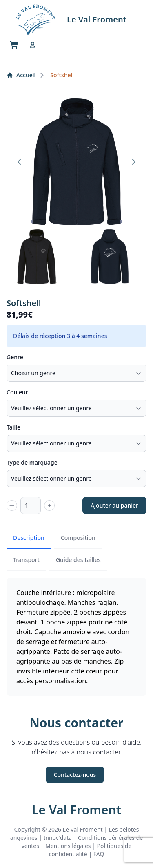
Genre (15, 357)
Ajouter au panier (114, 505)
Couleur (17, 392)
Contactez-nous (75, 775)
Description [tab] (29, 538)
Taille (13, 427)
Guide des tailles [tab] (78, 560)
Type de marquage (32, 462)
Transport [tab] (26, 560)
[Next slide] (133, 162)
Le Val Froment (76, 810)
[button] (37, 257)
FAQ (99, 854)
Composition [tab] (78, 538)
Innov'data (58, 838)
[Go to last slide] (20, 162)
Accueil (21, 75)
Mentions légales (68, 846)
